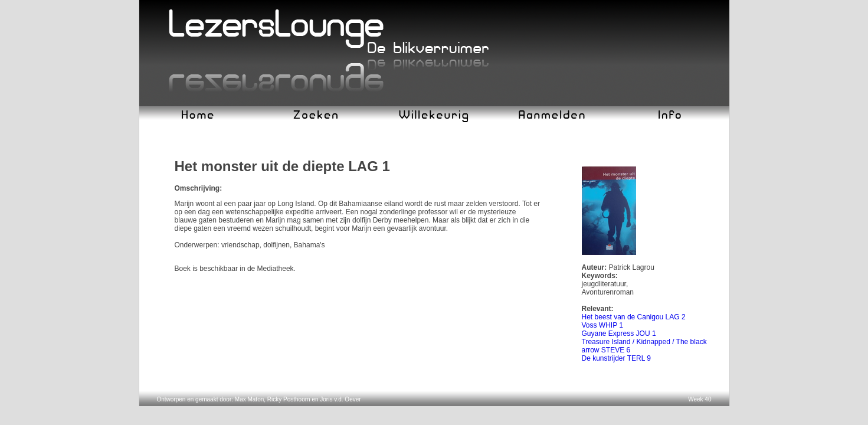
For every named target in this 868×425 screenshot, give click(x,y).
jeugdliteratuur (604, 284)
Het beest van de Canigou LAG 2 (634, 317)
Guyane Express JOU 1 (619, 334)
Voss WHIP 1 (602, 325)
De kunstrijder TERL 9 (616, 358)
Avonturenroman (608, 292)
